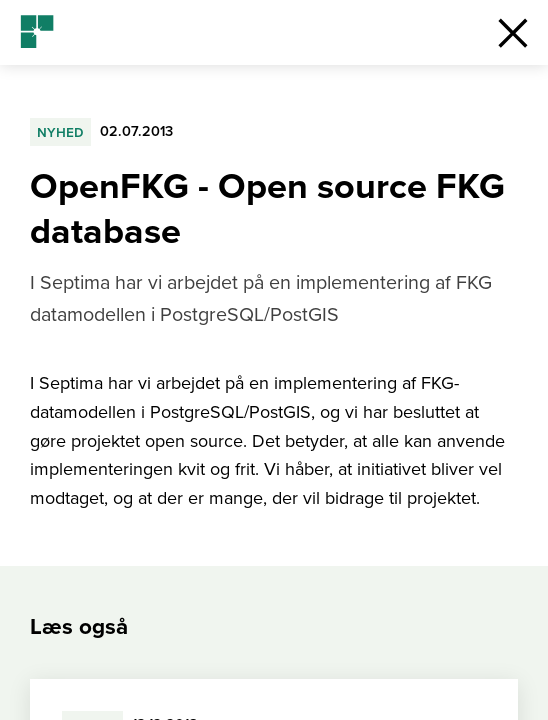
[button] (513, 32)
